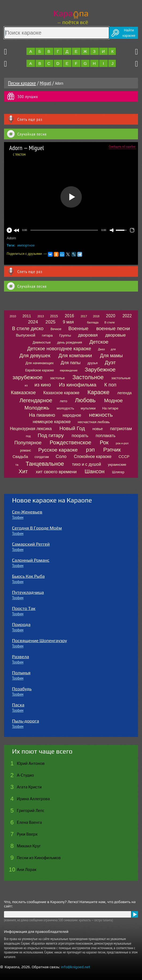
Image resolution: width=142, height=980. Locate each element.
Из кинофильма (78, 385)
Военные (78, 329)
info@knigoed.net (76, 967)
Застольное (88, 377)
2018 (96, 316)
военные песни (113, 329)
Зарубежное (100, 370)
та (17, 465)
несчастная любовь (94, 422)
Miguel (46, 83)
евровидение (69, 370)
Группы (65, 335)
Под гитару (51, 435)
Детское (99, 342)
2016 (69, 316)
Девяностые (42, 342)
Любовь (85, 400)
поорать (80, 436)
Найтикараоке (129, 33)
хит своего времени (56, 472)
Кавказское (23, 393)
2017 (84, 316)
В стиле (110, 322)
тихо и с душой (86, 464)
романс (26, 450)
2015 (54, 316)
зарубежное (28, 377)
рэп (91, 450)
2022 (127, 316)
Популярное (28, 443)
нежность (101, 415)
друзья (93, 363)
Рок (104, 442)
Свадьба (20, 457)
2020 (111, 316)
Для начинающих (39, 363)
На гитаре (110, 408)
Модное (113, 400)
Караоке (98, 392)
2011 (27, 316)
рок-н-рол (122, 443)
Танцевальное (45, 464)
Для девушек (35, 355)
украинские (117, 465)
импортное (26, 245)
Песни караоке (22, 83)
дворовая (88, 335)
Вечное (56, 329)
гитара (47, 335)
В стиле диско (28, 329)
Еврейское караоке (40, 370)
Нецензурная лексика (31, 429)
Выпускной (25, 335)
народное (72, 415)
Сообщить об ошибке (122, 147)
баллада (93, 322)
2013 (41, 316)
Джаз (101, 349)
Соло (61, 457)
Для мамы (111, 356)
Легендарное (36, 400)
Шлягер (118, 472)
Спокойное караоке (93, 457)
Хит (23, 471)
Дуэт (110, 362)
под (28, 436)
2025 (50, 322)
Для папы (71, 363)
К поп (110, 385)
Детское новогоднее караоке (59, 349)
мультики (88, 408)
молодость (66, 408)
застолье (57, 378)
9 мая (68, 322)
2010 (13, 316)
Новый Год (72, 428)
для (113, 349)
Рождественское (70, 442)
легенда (125, 393)
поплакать (106, 436)
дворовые (116, 335)
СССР (124, 457)
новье (98, 429)
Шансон (94, 471)
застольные (121, 378)
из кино (43, 385)
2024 (33, 322)
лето (64, 401)
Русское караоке (58, 450)
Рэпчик (112, 450)
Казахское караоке (61, 393)
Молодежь (37, 408)
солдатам (42, 457)
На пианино (42, 415)
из (26, 385)
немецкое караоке (52, 422)
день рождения (70, 342)
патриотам (121, 429)
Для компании (75, 355)
